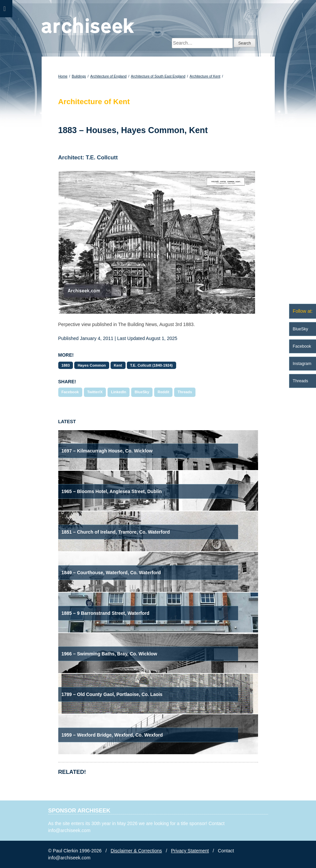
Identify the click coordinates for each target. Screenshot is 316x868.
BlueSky (142, 392)
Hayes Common (92, 365)
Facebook (70, 392)
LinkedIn (119, 392)
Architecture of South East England (158, 76)
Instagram (302, 364)
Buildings (79, 76)
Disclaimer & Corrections (136, 851)
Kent (118, 365)
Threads (185, 392)
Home (63, 76)
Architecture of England (108, 76)
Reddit (163, 392)
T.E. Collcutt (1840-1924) (152, 365)
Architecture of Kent (205, 76)
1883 (66, 365)
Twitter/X (95, 392)
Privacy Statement (190, 851)
